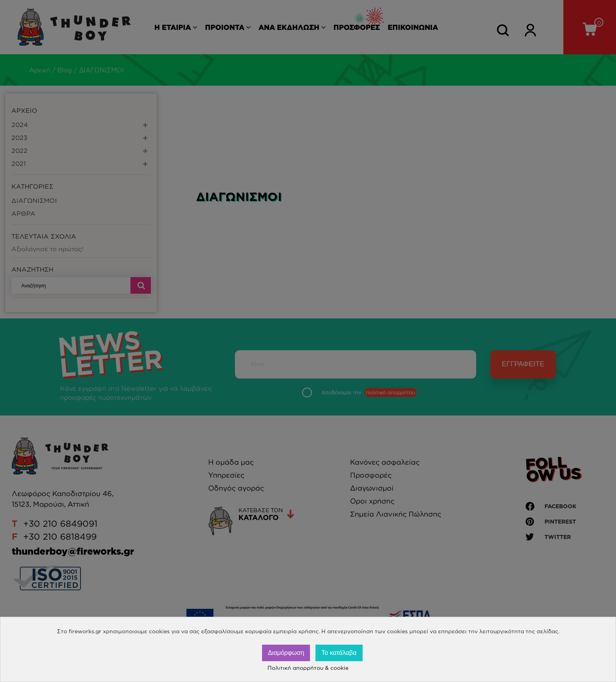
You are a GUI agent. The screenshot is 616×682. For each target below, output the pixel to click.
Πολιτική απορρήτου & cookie (308, 668)
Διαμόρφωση (286, 653)
